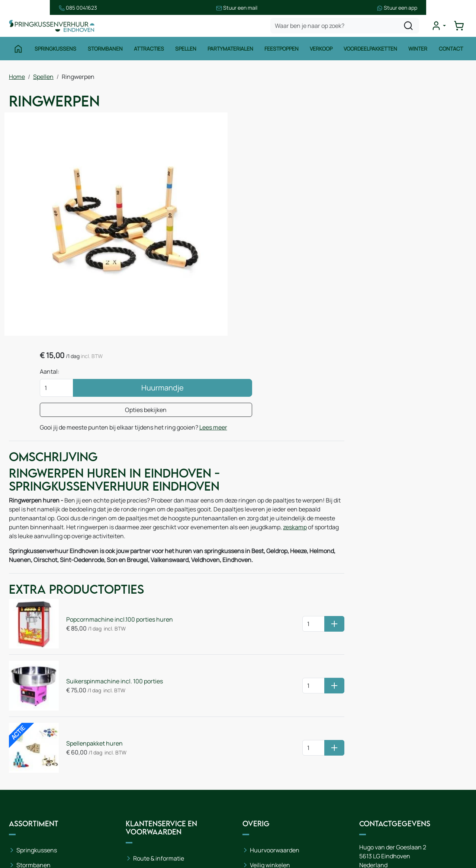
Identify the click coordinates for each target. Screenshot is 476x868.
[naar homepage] (54, 27)
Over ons (145, 756)
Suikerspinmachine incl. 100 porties (109, 583)
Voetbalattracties (40, 807)
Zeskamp (29, 822)
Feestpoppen (282, 51)
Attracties (148, 51)
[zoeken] (410, 28)
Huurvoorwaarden (275, 733)
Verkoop (322, 51)
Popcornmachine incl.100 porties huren (114, 527)
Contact (452, 51)
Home (17, 79)
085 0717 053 (404, 763)
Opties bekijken (344, 182)
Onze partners (152, 786)
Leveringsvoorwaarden (281, 763)
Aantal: (281, 143)
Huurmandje (361, 159)
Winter (419, 51)
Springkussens (55, 51)
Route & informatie (159, 741)
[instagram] (390, 831)
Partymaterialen (230, 51)
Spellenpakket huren (89, 638)
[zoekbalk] (347, 28)
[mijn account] (440, 28)
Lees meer (308, 208)
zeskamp (74, 446)
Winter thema (35, 837)
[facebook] (367, 831)
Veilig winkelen (270, 748)
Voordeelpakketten (371, 51)
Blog (139, 771)
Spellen (185, 51)
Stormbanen (104, 51)
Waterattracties (38, 792)
